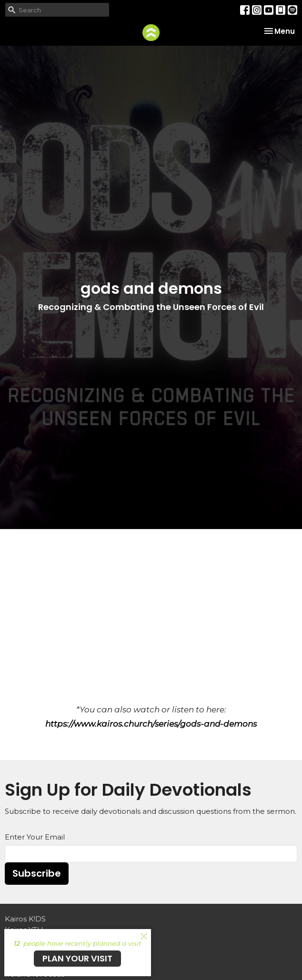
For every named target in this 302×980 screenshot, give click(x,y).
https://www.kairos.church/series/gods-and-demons (151, 724)
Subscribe (37, 873)
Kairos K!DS (25, 919)
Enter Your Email (35, 837)
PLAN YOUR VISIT (77, 958)
